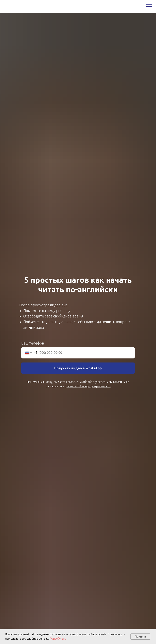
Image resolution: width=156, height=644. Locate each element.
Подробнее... (58, 639)
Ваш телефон (33, 343)
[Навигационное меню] (149, 6)
